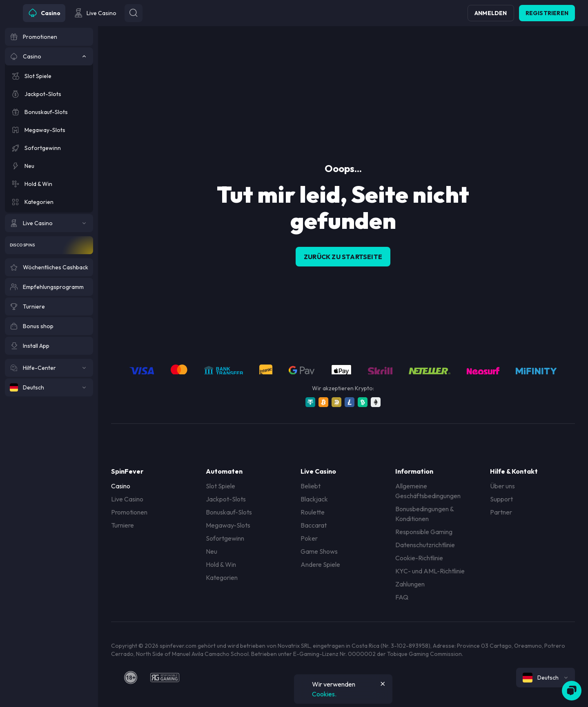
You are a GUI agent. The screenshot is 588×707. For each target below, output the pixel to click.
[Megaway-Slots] (49, 130)
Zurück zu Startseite (343, 257)
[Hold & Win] (49, 184)
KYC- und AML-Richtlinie (430, 571)
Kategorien (222, 577)
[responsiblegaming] (165, 678)
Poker (309, 538)
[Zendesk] (572, 691)
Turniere (122, 525)
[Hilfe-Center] (49, 368)
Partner (501, 512)
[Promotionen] (49, 37)
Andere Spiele (320, 564)
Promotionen (129, 512)
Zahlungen (410, 584)
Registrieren (547, 13)
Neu (212, 551)
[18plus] (131, 678)
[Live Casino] (49, 223)
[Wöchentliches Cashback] (49, 267)
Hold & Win (221, 564)
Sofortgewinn (225, 538)
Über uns (502, 486)
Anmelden (491, 13)
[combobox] (546, 678)
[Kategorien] (49, 202)
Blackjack (314, 499)
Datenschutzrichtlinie (425, 545)
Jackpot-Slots (226, 499)
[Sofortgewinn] (49, 148)
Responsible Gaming (424, 532)
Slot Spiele (220, 486)
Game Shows (319, 551)
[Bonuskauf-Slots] (49, 112)
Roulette (313, 512)
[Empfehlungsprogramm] (49, 287)
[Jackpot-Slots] (49, 94)
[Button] (134, 13)
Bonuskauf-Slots (229, 512)
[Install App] (49, 346)
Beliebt (311, 486)
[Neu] (49, 166)
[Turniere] (49, 307)
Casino (121, 486)
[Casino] (49, 56)
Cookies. (324, 694)
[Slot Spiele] (49, 76)
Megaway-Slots (228, 525)
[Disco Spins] (49, 245)
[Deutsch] (49, 387)
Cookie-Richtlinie (419, 558)
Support (501, 499)
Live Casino (127, 499)
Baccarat (314, 525)
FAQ (402, 597)
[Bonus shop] (49, 326)
